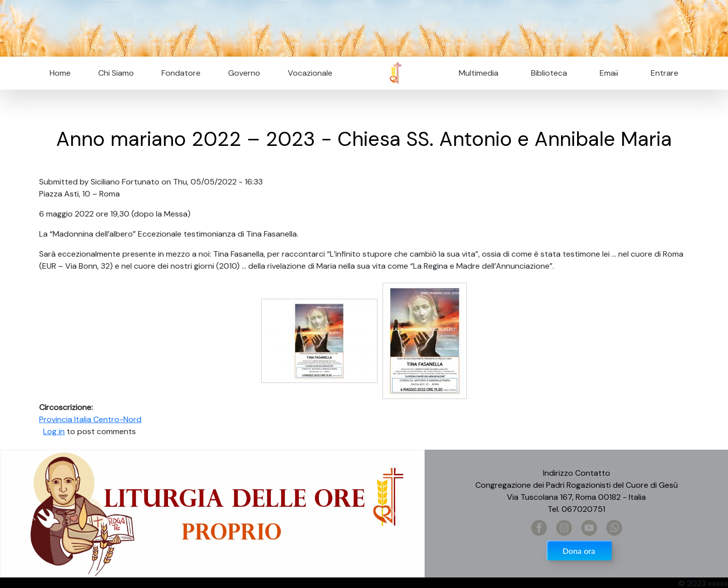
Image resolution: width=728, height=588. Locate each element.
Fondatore (181, 73)
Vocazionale (310, 73)
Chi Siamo (116, 73)
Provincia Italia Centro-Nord (90, 419)
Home (60, 73)
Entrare (665, 73)
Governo (244, 73)
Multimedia (479, 73)
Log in (54, 431)
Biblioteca (549, 73)
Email (606, 73)
